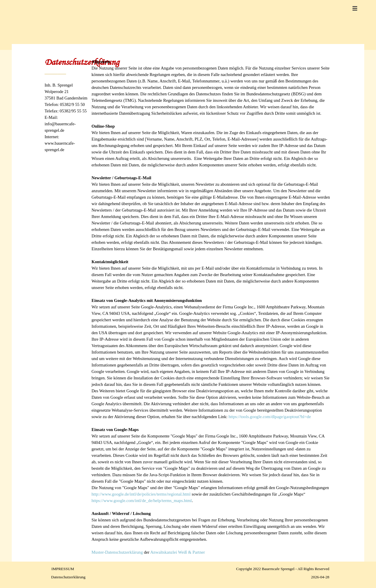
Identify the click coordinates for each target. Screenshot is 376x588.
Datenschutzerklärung (68, 577)
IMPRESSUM (63, 569)
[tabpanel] (67, 114)
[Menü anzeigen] (355, 8)
